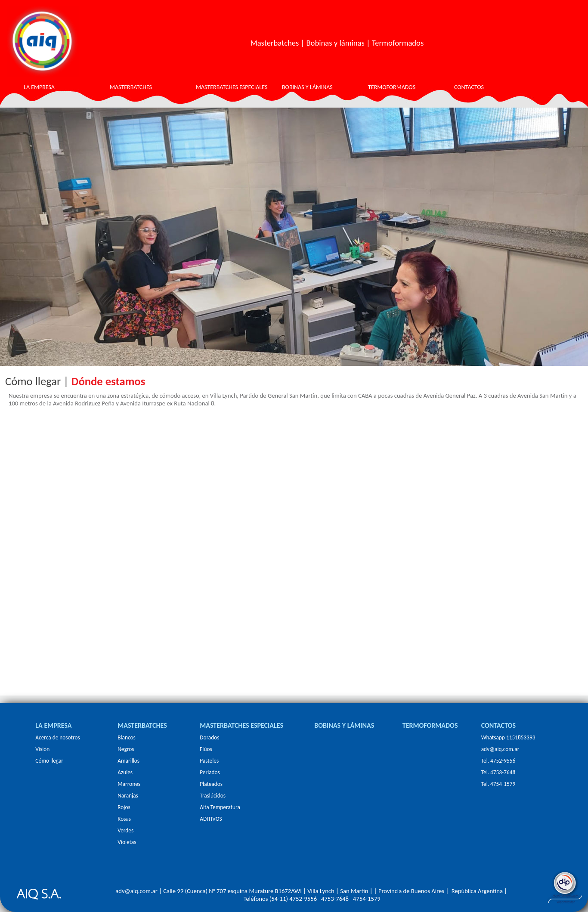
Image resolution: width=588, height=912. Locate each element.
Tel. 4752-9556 (498, 761)
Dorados (209, 737)
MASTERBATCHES (131, 87)
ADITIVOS (211, 819)
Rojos (124, 807)
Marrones (129, 784)
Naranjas (128, 796)
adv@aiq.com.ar (500, 749)
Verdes (125, 830)
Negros (126, 749)
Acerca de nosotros (57, 737)
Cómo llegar (49, 761)
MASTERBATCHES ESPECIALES (232, 87)
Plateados (211, 784)
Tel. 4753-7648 (498, 772)
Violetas (127, 842)
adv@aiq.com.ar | (139, 891)
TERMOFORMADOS (392, 87)
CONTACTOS (469, 87)
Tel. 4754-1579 (498, 784)
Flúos (206, 749)
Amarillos (128, 761)
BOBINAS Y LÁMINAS (307, 87)
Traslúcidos (213, 796)
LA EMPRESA (39, 87)
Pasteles (209, 761)
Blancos (126, 737)
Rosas (124, 819)
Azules (125, 772)
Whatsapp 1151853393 (508, 737)
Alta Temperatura (220, 807)
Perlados (210, 772)
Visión (42, 749)
